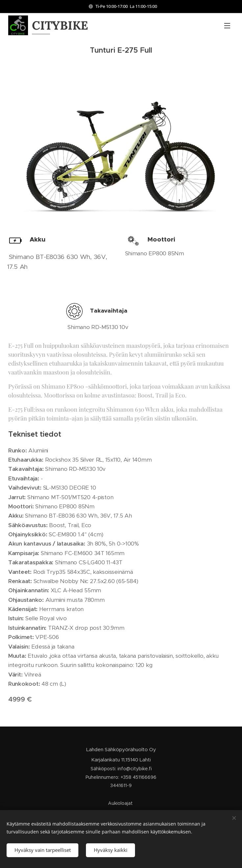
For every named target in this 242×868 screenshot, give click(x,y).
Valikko (227, 26)
